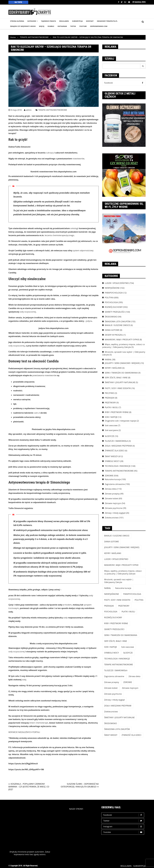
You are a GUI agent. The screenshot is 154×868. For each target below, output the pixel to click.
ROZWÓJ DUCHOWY (114, 307)
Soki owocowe (111, 425)
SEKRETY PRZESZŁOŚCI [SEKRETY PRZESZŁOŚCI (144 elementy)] (114, 629)
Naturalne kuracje (113, 479)
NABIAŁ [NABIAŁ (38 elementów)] (107, 588)
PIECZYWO (109, 393)
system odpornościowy (83, 251)
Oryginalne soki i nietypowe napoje (120, 421)
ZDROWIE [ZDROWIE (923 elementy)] (128, 682)
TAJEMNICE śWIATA (48, 21)
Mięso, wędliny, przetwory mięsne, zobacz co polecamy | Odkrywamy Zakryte (124, 346)
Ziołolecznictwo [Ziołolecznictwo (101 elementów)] (111, 712)
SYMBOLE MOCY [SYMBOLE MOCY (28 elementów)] (112, 653)
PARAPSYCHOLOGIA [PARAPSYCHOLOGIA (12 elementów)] (132, 594)
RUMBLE (51, 26)
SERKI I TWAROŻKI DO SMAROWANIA (121, 373)
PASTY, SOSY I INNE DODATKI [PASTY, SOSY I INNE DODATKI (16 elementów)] (117, 600)
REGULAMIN (64, 21)
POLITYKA (109, 298)
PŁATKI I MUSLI (112, 407)
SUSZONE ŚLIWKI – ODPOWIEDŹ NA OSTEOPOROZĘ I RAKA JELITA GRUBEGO (80, 785)
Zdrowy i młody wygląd (115, 513)
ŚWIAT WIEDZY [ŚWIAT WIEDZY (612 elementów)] (111, 735)
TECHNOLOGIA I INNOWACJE (118, 466)
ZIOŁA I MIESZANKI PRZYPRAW (118, 446)
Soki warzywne (111, 430)
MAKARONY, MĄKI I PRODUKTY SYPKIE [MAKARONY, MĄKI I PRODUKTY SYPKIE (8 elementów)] (121, 565)
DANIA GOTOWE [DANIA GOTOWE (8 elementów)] (112, 542)
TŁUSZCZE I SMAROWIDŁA (116, 441)
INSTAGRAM (62, 26)
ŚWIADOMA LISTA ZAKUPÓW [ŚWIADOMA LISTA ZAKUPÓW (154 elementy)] (117, 729)
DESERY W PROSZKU (114, 335)
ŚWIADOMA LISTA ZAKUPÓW (118, 321)
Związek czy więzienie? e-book (23, 26)
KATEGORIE (32, 21)
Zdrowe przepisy (112, 494)
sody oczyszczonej (28, 312)
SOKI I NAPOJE (111, 417)
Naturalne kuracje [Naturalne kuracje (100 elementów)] (123, 588)
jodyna (89, 321)
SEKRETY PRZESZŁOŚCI (115, 312)
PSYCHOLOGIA (111, 302)
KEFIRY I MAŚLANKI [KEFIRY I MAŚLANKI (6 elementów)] (113, 553)
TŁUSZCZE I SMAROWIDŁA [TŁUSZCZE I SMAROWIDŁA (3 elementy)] (116, 670)
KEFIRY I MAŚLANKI (113, 368)
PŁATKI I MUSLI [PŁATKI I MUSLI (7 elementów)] (128, 612)
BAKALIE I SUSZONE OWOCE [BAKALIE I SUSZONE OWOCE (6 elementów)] (117, 536)
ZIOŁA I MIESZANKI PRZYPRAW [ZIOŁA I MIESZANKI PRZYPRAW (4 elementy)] (118, 706)
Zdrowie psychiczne (114, 508)
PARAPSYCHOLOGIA (114, 293)
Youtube (129, 2)
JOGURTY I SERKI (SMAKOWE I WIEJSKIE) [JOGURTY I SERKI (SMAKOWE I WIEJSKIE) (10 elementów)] (122, 547)
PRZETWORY (110, 403)
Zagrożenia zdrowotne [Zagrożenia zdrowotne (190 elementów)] (114, 676)
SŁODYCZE (109, 436)
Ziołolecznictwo (112, 518)
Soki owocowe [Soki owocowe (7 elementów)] (128, 647)
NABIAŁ (108, 360)
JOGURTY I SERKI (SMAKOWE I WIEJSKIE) (122, 363)
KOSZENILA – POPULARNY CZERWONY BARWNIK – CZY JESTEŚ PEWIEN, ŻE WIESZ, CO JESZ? (29, 787)
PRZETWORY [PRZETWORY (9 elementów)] (124, 606)
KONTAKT (90, 21)
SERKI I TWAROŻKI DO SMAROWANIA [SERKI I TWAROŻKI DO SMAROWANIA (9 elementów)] (121, 635)
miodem (68, 605)
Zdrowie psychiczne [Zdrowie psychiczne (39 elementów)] (113, 694)
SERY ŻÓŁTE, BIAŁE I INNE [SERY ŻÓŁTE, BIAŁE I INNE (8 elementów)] (116, 641)
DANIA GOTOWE (112, 330)
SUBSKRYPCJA (77, 21)
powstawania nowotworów (44, 375)
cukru (36, 413)
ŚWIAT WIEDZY (111, 456)
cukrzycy (50, 153)
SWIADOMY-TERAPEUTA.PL (107, 21)
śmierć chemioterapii (39, 723)
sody (65, 618)
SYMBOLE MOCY (112, 461)
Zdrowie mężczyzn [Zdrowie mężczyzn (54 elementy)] (130, 688)
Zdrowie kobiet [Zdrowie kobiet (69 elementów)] (111, 688)
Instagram (123, 827)
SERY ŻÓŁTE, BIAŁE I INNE (116, 378)
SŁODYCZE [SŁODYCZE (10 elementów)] (128, 653)
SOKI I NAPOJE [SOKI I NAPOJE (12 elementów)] (111, 647)
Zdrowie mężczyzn (113, 503)
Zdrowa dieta (111, 489)
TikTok (73, 26)
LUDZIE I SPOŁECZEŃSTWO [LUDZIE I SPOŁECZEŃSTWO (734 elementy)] (116, 559)
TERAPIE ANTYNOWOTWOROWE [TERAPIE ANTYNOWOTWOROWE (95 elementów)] (119, 665)
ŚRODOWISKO (111, 317)
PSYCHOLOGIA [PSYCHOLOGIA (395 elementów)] (111, 612)
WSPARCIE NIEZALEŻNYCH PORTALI (24, 732)
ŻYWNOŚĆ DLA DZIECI (115, 451)
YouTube (83, 26)
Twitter (122, 2)
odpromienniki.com (99, 26)
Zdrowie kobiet (111, 498)
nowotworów (78, 159)
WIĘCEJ (42, 26)
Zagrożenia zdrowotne (115, 484)
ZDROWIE (109, 476)
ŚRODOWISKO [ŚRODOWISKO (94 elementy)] (111, 723)
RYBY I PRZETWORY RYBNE (117, 412)
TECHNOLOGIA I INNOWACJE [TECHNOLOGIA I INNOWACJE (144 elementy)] (117, 659)
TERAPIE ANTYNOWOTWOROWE (53, 110)
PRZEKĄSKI (110, 398)
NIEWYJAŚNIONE (112, 288)
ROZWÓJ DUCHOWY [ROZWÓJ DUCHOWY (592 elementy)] (113, 617)
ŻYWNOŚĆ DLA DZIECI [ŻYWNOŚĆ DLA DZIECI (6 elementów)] (131, 735)
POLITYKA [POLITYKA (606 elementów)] (139, 600)
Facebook (119, 2)
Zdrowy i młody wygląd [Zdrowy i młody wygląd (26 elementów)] (114, 700)
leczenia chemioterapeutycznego (59, 235)
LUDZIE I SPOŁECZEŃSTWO (117, 283)
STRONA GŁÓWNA (17, 21)
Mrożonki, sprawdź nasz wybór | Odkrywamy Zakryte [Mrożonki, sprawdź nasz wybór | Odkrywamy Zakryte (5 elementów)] (119, 581)
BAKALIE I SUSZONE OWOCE (117, 325)
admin (29, 110)
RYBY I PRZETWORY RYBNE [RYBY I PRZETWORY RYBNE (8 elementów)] (116, 623)
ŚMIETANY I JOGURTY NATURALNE (120, 382)
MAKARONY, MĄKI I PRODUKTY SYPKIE (122, 340)
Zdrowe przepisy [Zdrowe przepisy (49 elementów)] (112, 682)
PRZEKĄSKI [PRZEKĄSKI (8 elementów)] (109, 606)
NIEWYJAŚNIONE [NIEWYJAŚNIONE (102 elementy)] (112, 594)
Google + (125, 2)
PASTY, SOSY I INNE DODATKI (118, 388)
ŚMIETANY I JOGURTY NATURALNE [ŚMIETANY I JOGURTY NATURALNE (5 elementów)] (119, 717)
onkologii (74, 228)
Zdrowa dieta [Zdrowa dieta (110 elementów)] (134, 676)
